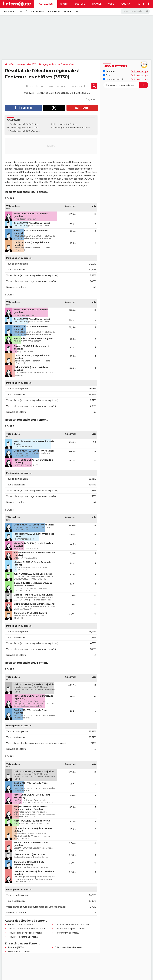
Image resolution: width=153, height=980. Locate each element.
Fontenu (57, 128)
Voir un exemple (140, 71)
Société (23, 11)
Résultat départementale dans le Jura (27, 929)
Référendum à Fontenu (67, 933)
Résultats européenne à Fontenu (72, 925)
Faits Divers (38, 11)
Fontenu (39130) (16, 947)
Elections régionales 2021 (23, 64)
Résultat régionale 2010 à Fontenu (25, 131)
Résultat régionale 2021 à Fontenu (25, 124)
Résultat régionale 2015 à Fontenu (25, 128)
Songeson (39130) (64, 93)
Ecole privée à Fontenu (19, 952)
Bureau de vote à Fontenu (21, 925)
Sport (64, 4)
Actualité (109, 71)
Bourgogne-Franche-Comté (53, 64)
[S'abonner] (126, 85)
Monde (68, 11)
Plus (125, 4)
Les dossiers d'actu (114, 79)
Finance (97, 4)
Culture (80, 4)
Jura (72, 64)
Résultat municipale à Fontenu (71, 929)
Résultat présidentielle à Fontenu (25, 933)
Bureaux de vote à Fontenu (65, 124)
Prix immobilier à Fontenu (68, 947)
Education (54, 11)
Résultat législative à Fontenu (23, 937)
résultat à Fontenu (23, 169)
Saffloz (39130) (83, 93)
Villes (79, 11)
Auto (111, 4)
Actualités (46, 4)
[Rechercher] (135, 11)
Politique (9, 11)
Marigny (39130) (45, 93)
